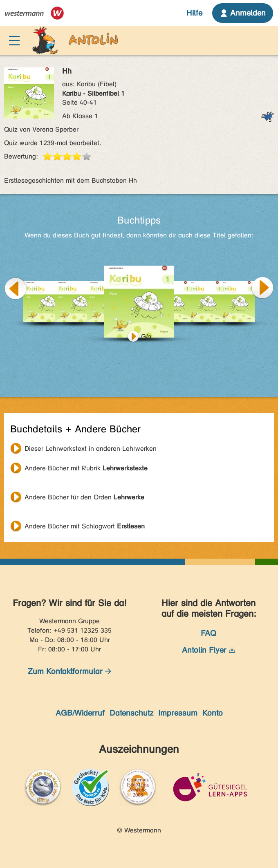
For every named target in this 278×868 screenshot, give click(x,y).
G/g (146, 337)
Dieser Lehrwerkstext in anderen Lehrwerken (91, 449)
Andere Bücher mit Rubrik (86, 468)
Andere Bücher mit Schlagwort (85, 526)
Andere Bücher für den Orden (84, 497)
